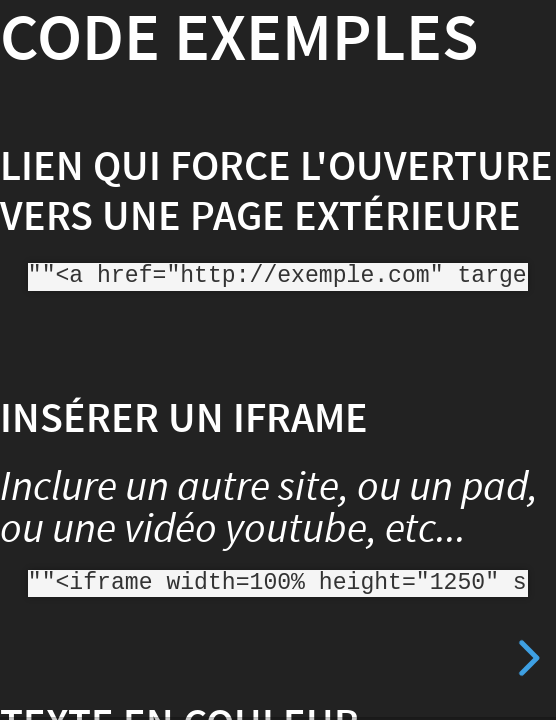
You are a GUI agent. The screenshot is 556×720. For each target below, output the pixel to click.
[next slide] (526, 658)
